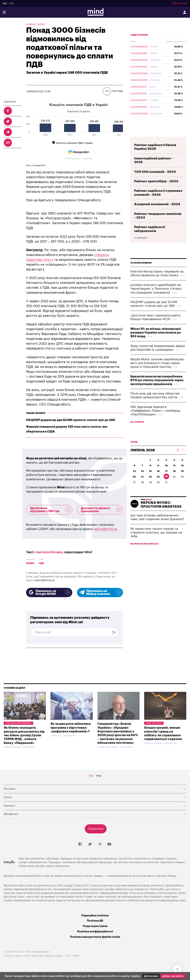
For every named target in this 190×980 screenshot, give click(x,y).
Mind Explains (154, 723)
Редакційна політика (95, 916)
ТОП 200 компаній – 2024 (155, 181)
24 (166, 485)
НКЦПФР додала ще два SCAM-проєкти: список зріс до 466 (71, 420)
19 (182, 480)
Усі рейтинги (141, 247)
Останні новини (141, 272)
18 (174, 480)
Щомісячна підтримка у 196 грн (50, 510)
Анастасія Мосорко (49, 552)
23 (158, 485)
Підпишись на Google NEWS (49, 593)
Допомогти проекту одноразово (101, 510)
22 (150, 485)
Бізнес (42, 24)
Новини (31, 24)
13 (134, 480)
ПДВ (41, 563)
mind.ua (137, 876)
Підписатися (180, 3)
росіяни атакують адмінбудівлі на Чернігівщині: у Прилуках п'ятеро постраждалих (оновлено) (156, 297)
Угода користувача (95, 926)
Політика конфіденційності (95, 932)
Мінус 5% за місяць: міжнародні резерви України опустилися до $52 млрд (156, 341)
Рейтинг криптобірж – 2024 (156, 190)
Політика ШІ (95, 921)
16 (158, 480)
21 (142, 485)
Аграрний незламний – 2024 (157, 213)
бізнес (30, 563)
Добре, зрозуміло (173, 976)
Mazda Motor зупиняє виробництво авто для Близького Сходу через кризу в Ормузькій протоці (157, 372)
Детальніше (151, 976)
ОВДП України (139, 44)
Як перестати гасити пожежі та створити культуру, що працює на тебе (156, 541)
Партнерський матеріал (18, 723)
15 (150, 480)
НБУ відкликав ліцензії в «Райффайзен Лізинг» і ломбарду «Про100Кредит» (155, 419)
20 (134, 485)
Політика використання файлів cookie (95, 937)
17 (166, 480)
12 (182, 474)
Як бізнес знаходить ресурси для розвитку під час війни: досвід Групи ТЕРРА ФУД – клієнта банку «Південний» (24, 735)
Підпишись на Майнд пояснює (100, 593)
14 (142, 480)
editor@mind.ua (106, 529)
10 (166, 474)
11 (174, 474)
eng (12, 3)
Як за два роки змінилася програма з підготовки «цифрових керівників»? (71, 728)
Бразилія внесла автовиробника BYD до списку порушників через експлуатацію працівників (157, 389)
